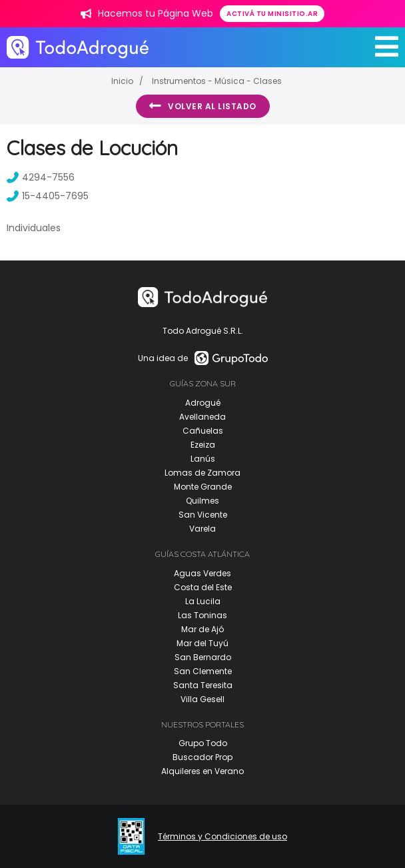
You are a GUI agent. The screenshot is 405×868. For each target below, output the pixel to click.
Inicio (122, 81)
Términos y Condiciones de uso (222, 837)
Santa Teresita (203, 685)
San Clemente (203, 671)
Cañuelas (203, 431)
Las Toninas (202, 615)
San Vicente (203, 515)
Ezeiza (203, 445)
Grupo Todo (203, 743)
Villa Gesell (202, 699)
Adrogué (203, 403)
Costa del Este (203, 587)
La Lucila (203, 601)
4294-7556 (41, 177)
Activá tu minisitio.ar (272, 14)
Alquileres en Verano (202, 771)
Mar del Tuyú (202, 643)
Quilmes (202, 501)
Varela (202, 529)
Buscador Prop (202, 757)
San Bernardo (203, 657)
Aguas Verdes (202, 573)
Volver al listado (203, 106)
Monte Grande (203, 487)
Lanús (203, 459)
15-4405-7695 (48, 196)
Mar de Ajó (202, 629)
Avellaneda (202, 417)
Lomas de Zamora (202, 473)
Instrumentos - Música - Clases (217, 81)
